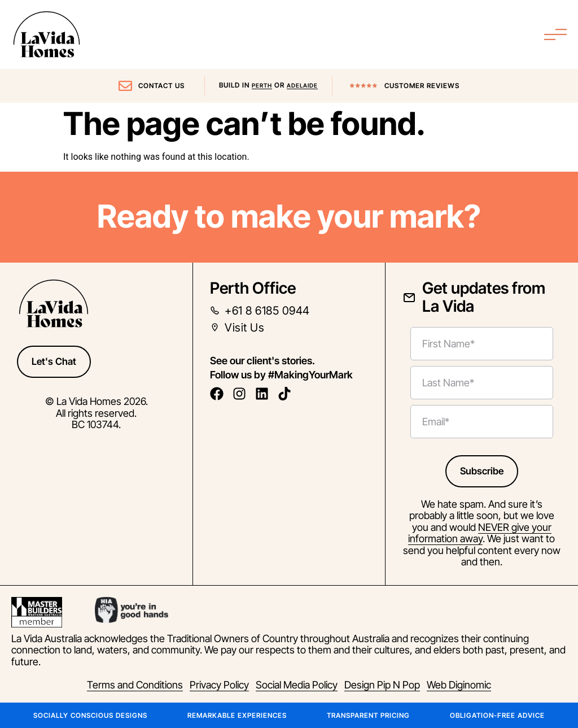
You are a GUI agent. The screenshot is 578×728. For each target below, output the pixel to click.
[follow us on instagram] (242, 394)
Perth (262, 85)
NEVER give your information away (480, 533)
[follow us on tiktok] (288, 394)
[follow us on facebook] (220, 394)
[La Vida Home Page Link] (47, 34)
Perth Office (253, 288)
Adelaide (302, 85)
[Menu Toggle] (555, 34)
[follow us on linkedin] (265, 394)
